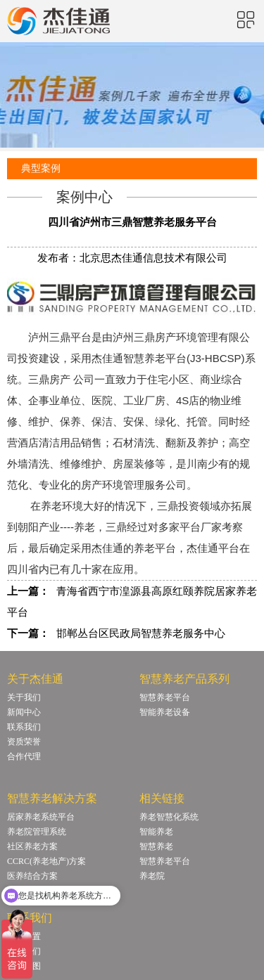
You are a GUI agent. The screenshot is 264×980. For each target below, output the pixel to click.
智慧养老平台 (165, 697)
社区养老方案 (32, 846)
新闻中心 (24, 712)
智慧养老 (156, 846)
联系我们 (24, 727)
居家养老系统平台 (41, 817)
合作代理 (24, 756)
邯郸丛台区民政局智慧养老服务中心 (141, 633)
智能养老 (156, 832)
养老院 (152, 876)
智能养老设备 (165, 712)
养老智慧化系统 (169, 817)
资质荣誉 (24, 742)
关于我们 (24, 697)
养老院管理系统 (37, 832)
